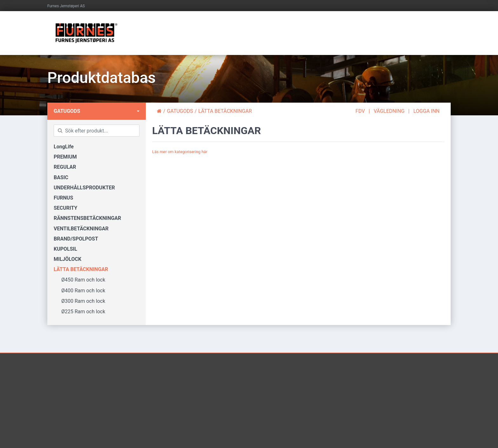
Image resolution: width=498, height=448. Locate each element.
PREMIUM (65, 157)
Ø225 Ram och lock (79, 311)
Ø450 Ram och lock (79, 280)
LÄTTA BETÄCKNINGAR (81, 269)
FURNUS (63, 198)
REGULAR (65, 167)
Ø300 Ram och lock (79, 301)
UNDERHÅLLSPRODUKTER (84, 188)
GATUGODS (67, 111)
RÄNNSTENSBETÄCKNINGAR (87, 218)
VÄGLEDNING (389, 111)
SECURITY (66, 208)
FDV (360, 111)
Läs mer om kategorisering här (180, 152)
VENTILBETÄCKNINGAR (81, 229)
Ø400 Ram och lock (79, 290)
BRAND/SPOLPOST (76, 239)
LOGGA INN (426, 111)
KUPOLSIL (65, 249)
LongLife (64, 147)
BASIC (61, 177)
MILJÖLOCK (67, 259)
